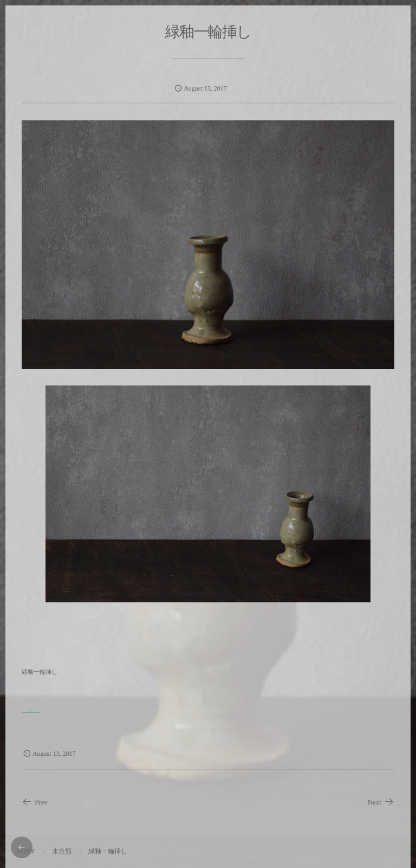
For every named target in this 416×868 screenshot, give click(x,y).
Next (381, 802)
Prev (35, 802)
